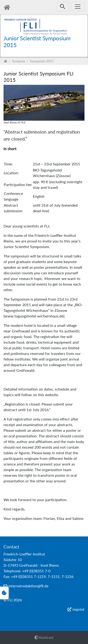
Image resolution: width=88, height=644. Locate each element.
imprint (78, 609)
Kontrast (44, 637)
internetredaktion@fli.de (28, 586)
